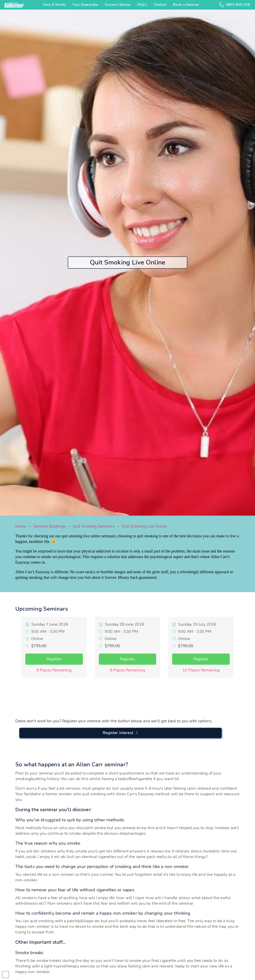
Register (54, 659)
